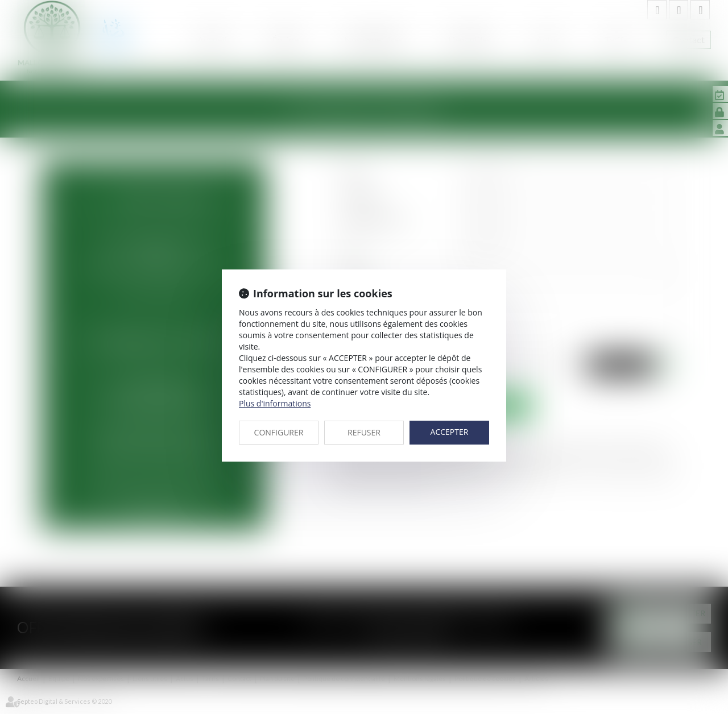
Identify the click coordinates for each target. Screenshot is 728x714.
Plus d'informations (275, 403)
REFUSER (364, 432)
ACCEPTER (450, 432)
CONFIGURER (279, 432)
